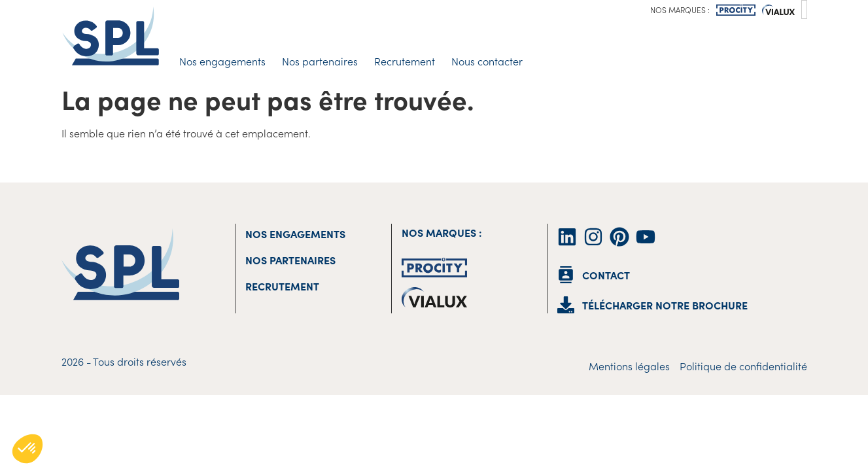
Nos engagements (222, 61)
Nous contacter (487, 61)
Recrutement (405, 61)
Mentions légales (629, 366)
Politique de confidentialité (743, 366)
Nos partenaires (320, 61)
